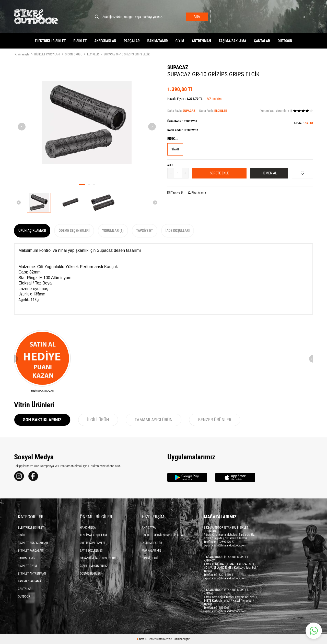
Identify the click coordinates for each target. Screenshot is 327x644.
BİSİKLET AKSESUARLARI (33, 543)
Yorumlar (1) (113, 231)
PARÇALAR (132, 41)
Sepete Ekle (219, 173)
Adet (170, 165)
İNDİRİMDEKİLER (152, 543)
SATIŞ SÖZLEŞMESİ (92, 551)
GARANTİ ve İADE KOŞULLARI (98, 558)
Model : (303, 123)
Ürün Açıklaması (32, 231)
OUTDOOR (285, 41)
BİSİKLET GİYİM (27, 566)
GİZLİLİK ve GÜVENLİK (94, 566)
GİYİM (180, 41)
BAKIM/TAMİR (158, 41)
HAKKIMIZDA (88, 528)
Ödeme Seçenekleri (74, 231)
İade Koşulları (178, 231)
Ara (197, 17)
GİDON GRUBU (74, 54)
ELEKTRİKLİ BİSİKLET (50, 41)
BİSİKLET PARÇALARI (47, 54)
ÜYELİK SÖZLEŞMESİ (93, 543)
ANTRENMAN (201, 41)
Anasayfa (22, 54)
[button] (82, 185)
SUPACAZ (178, 67)
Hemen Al (269, 173)
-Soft (141, 639)
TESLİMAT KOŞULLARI (94, 535)
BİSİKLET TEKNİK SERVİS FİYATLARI (163, 535)
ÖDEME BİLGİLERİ (91, 574)
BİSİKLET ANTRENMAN (32, 574)
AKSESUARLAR (105, 41)
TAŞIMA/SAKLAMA (232, 41)
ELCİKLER (93, 54)
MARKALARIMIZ (151, 551)
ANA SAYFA (149, 528)
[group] (87, 122)
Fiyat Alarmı (197, 193)
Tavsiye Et (175, 193)
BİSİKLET (80, 41)
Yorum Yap (267, 111)
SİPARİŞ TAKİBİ (151, 558)
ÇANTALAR (262, 41)
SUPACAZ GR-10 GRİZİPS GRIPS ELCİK (127, 54)
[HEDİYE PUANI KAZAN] (42, 361)
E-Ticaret (150, 639)
